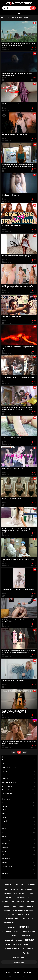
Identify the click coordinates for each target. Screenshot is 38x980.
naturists (19, 855)
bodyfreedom (19, 859)
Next (24, 752)
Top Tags (7, 799)
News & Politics (19, 786)
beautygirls (19, 844)
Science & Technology (19, 783)
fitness (31, 923)
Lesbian (19, 771)
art (19, 802)
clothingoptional (19, 866)
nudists (19, 851)
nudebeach (19, 862)
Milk (19, 764)
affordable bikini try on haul (23, 910)
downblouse (9, 923)
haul (23, 885)
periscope (31, 902)
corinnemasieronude (12, 949)
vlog (23, 919)
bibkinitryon (26, 936)
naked (19, 810)
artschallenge (19, 840)
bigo (28, 915)
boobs (6, 906)
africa (19, 832)
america (19, 825)
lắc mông (30, 893)
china (19, 814)
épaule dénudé (8, 940)
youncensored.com (17, 977)
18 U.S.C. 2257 (28, 972)
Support (17, 972)
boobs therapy (19, 893)
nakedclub (28, 945)
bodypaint (19, 821)
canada (19, 817)
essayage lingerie (14, 953)
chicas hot (12, 927)
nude (14, 906)
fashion (26, 953)
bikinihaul (21, 902)
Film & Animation (19, 794)
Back (14, 752)
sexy (19, 870)
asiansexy (19, 847)
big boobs (19, 874)
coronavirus (19, 806)
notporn (20, 915)
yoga (12, 902)
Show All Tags (19, 962)
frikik (16, 885)
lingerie (19, 940)
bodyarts (19, 829)
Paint (19, 760)
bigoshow (14, 889)
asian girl (8, 893)
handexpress (21, 923)
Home (8, 972)
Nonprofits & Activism (19, 768)
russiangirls (19, 836)
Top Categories (9, 757)
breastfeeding (24, 927)
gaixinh (5, 902)
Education (19, 779)
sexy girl (11, 915)
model (21, 906)
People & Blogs (19, 790)
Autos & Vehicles (19, 775)
